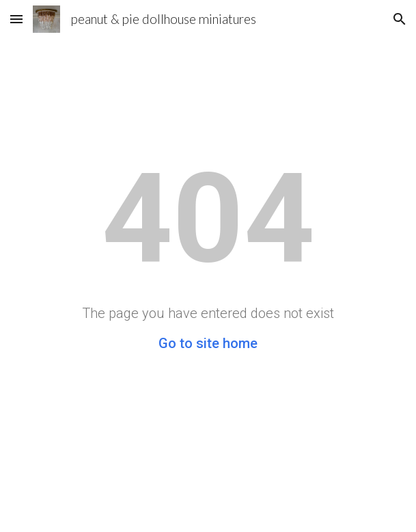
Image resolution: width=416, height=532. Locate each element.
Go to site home (208, 343)
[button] (16, 19)
